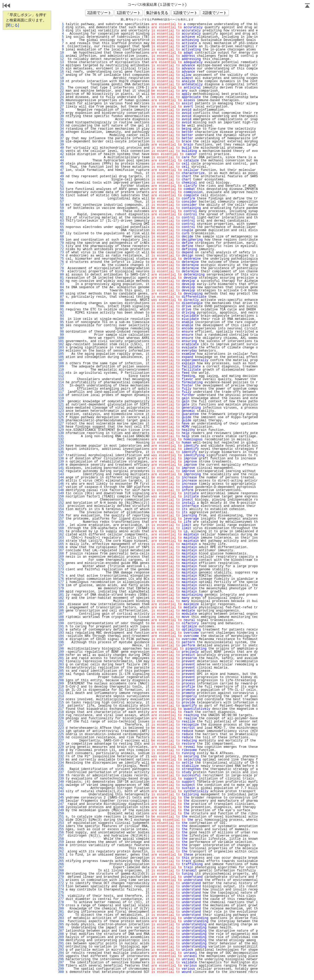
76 (61, 262)
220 (61, 718)
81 (61, 278)
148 (61, 490)
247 (61, 804)
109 (61, 367)
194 (61, 636)
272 (61, 883)
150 (61, 497)
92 (61, 313)
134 (61, 446)
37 (61, 138)
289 (61, 937)
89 (61, 303)
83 (61, 284)
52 (61, 186)
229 (61, 747)
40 (61, 148)
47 (61, 170)
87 (61, 297)
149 (61, 493)
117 (61, 392)
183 (61, 601)
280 (61, 909)
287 (61, 931)
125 (61, 417)
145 (61, 481)
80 (61, 275)
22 (61, 91)
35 (61, 132)
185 (61, 608)
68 (61, 237)
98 (61, 332)
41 (61, 151)
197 (61, 646)
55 (61, 195)
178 (61, 585)
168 (61, 554)
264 (61, 858)
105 (61, 354)
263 (61, 855)
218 (61, 712)
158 (61, 522)
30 (61, 116)
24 (61, 97)
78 (61, 268)
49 (61, 176)
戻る (7, 6)
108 (61, 363)
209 (61, 684)
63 (61, 221)
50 (61, 180)
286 (61, 928)
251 (61, 817)
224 (61, 731)
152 (61, 503)
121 (61, 405)
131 (61, 436)
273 (61, 886)
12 (61, 59)
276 (61, 896)
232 (61, 757)
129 (61, 430)
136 (61, 452)
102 (61, 344)
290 (61, 940)
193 (61, 633)
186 (61, 611)
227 (61, 741)
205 (61, 671)
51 (61, 183)
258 (61, 839)
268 (61, 871)
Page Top (307, 6)
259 (61, 842)
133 (61, 443)
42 (61, 154)
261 (61, 848)
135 (61, 449)
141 (61, 468)
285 (61, 925)
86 (61, 294)
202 (61, 661)
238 (61, 776)
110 (61, 370)
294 (61, 953)
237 (61, 772)
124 (61, 414)
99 (61, 335)
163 (61, 538)
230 (61, 750)
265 (61, 861)
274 (61, 890)
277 (61, 899)
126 (61, 421)
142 (61, 471)
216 (61, 706)
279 (61, 906)
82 (61, 281)
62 (61, 218)
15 (61, 69)
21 (61, 88)
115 (61, 386)
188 (61, 617)
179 (61, 589)
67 (61, 234)
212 (61, 693)
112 (61, 376)
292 (61, 947)
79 (61, 272)
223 (61, 728)
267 (61, 867)
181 (61, 595)
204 (61, 668)
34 (61, 129)
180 (61, 592)
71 (61, 246)
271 (61, 880)
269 (61, 874)
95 (61, 322)
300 (61, 972)
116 (61, 389)
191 (61, 627)
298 (61, 966)
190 (61, 623)
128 (61, 427)
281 (61, 912)
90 (61, 306)
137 (61, 455)
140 (61, 465)
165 (61, 544)
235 (61, 766)
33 (61, 126)
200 (61, 655)
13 (61, 62)
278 (61, 902)
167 (61, 550)
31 (61, 119)
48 (61, 173)
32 (61, 123)
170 (61, 560)
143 (61, 474)
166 (61, 547)
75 (61, 259)
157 (61, 519)
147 (61, 487)
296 (61, 959)
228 (61, 744)
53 (61, 189)
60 (61, 211)
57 (61, 202)
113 (61, 379)
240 (61, 782)
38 (61, 142)
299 (61, 969)
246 (61, 801)
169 (61, 557)
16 (61, 72)
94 (61, 319)
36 (61, 135)
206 (61, 674)
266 (61, 864)
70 (61, 243)
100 (61, 338)
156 (61, 516)
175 (61, 576)
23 (61, 94)
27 (61, 107)
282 (61, 915)
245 (61, 798)
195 (61, 639)
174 (61, 573)
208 (61, 680)
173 (61, 570)
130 (61, 433)
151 (61, 500)
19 (61, 81)
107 (61, 360)
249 (61, 810)
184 (61, 604)
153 (61, 506)
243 (61, 791)
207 (61, 677)
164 (61, 541)
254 (61, 826)
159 (61, 525)
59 (61, 208)
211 (61, 690)
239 (61, 779)
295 (61, 956)
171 (61, 563)
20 (61, 85)
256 (61, 833)
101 (61, 341)
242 (61, 788)
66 (61, 230)
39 (61, 145)
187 (61, 614)
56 (61, 199)
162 (61, 535)
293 (61, 950)
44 (61, 161)
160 (61, 528)
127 (61, 424)
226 (61, 738)
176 (61, 579)
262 (61, 852)
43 (61, 157)
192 (61, 630)
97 (61, 329)
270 (61, 877)
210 (61, 687)
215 (61, 703)
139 (61, 462)
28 (61, 110)
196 (61, 642)
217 (61, 709)
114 (61, 382)
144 (61, 478)
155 (61, 512)
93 (61, 316)
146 (61, 484)
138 (61, 459)
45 (61, 164)
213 (61, 696)
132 (61, 440)
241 (61, 785)
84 (61, 287)
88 (61, 300)
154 (61, 509)
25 (61, 100)
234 (61, 763)
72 (61, 249)
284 (61, 921)
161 (61, 531)
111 (61, 373)
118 (61, 395)
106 (61, 357)
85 (61, 291)
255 (61, 829)
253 (61, 823)
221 (61, 722)
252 (61, 820)
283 (61, 918)
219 (61, 715)
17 (61, 75)
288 (61, 934)
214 (61, 699)
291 (61, 944)
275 (61, 893)
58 (61, 205)
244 (61, 795)
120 (61, 402)
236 (61, 769)
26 (61, 104)
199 (61, 652)
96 (61, 325)
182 (61, 598)
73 (61, 253)
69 (61, 240)
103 (61, 348)
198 (61, 649)
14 (61, 66)
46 (61, 167)
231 (61, 753)
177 (61, 582)
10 (61, 53)
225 (61, 734)
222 (61, 725)
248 (61, 807)
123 (61, 411)
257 (61, 836)
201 (61, 658)
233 (61, 760)
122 (61, 408)
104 (61, 351)
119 (61, 398)
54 (61, 192)
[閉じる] (12, 25)
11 (61, 56)
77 (61, 265)
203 (61, 665)
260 (61, 845)
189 (61, 620)
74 (61, 256)
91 (61, 310)
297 (61, 963)
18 (61, 78)
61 (61, 214)
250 (61, 814)
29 (61, 113)
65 (61, 227)
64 (61, 224)
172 (61, 566)
